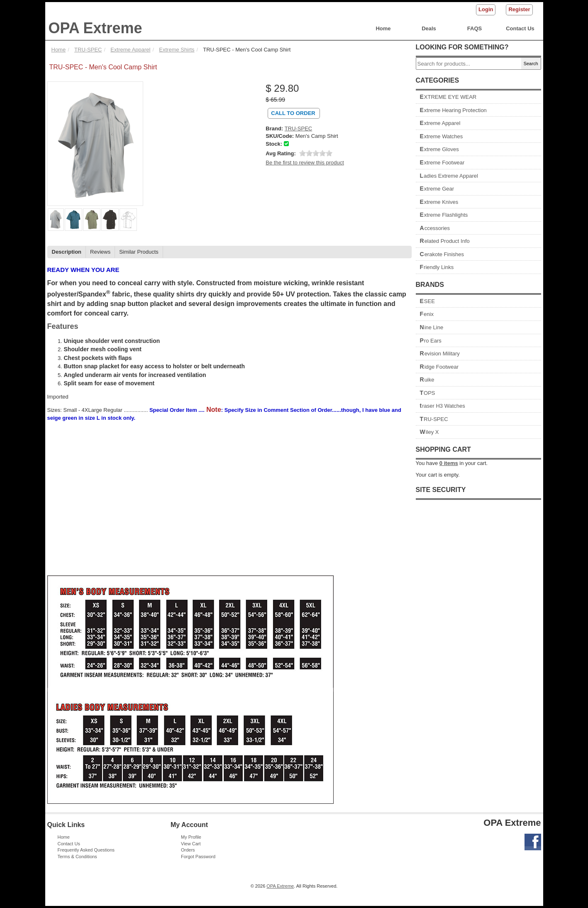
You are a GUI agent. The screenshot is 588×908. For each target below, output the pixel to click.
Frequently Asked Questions (86, 850)
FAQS (475, 28)
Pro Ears (431, 341)
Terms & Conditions (77, 857)
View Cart (191, 844)
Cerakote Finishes (442, 254)
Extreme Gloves (439, 149)
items (449, 463)
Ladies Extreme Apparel (449, 176)
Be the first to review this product (305, 163)
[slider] (316, 153)
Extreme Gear (437, 189)
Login (486, 9)
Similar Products (139, 252)
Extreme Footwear (442, 163)
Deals (429, 28)
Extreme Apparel (440, 123)
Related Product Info (445, 241)
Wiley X (429, 432)
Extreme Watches (442, 136)
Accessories (435, 228)
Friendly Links (437, 267)
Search (531, 64)
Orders (188, 850)
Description (67, 252)
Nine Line (432, 327)
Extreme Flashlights (444, 215)
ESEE (427, 301)
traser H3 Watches (443, 406)
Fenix (427, 314)
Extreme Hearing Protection (453, 110)
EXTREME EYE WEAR (448, 97)
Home (383, 28)
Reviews (100, 252)
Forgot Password (198, 857)
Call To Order (293, 113)
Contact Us (520, 28)
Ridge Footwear (439, 367)
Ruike (427, 380)
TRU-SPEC (434, 419)
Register (519, 9)
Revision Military (440, 354)
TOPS (428, 393)
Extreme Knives (439, 202)
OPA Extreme (95, 28)
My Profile (191, 837)
